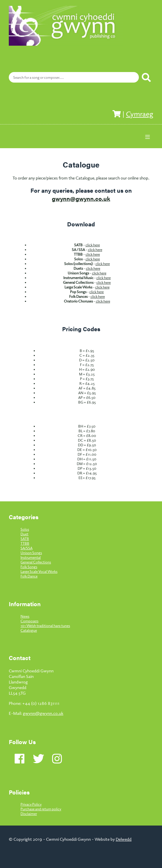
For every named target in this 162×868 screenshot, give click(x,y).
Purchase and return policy (41, 809)
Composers (29, 621)
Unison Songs (31, 553)
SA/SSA (27, 548)
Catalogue (29, 630)
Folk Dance (29, 576)
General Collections (36, 562)
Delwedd (124, 839)
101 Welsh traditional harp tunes (45, 626)
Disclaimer (29, 814)
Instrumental (31, 557)
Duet (24, 534)
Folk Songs (29, 567)
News (25, 616)
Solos (25, 529)
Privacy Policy (31, 804)
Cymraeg (140, 114)
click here (93, 245)
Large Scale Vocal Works (39, 571)
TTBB (25, 543)
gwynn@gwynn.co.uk (81, 199)
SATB (25, 539)
